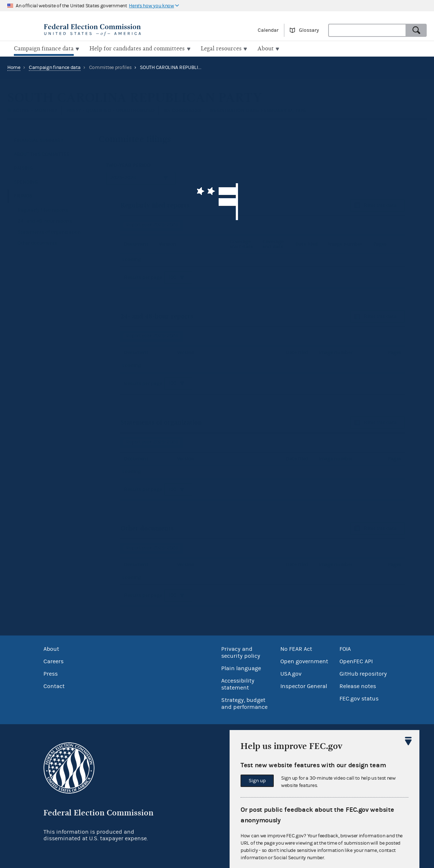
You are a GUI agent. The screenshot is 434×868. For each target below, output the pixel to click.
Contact (54, 685)
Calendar (268, 30)
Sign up (257, 781)
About (51, 648)
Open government (304, 661)
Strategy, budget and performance (244, 703)
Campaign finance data (55, 67)
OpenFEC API (356, 661)
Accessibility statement (238, 683)
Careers (53, 661)
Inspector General (304, 685)
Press (51, 673)
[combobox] (367, 30)
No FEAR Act (296, 648)
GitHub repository (363, 673)
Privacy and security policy (241, 652)
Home (14, 67)
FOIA (345, 648)
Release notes (358, 685)
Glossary (309, 30)
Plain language (241, 668)
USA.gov (291, 673)
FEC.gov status (359, 698)
